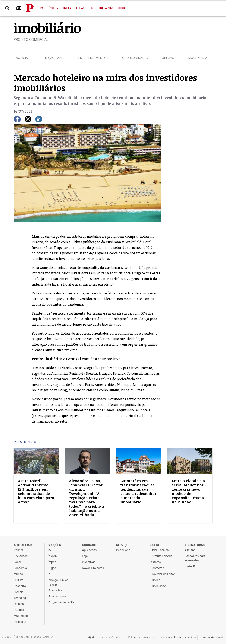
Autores (156, 562)
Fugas (80, 8)
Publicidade (158, 586)
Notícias (23, 58)
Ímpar (67, 8)
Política (19, 550)
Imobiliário (123, 550)
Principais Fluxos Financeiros (178, 637)
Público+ (156, 580)
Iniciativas (89, 562)
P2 (42, 8)
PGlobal (19, 610)
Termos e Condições (112, 637)
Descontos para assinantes (195, 558)
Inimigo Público (58, 580)
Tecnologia (21, 598)
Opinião (168, 58)
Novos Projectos (93, 568)
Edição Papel (54, 58)
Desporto (20, 586)
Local (17, 562)
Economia (20, 568)
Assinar (190, 550)
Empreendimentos (93, 58)
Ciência (19, 592)
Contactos (157, 568)
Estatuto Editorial (162, 556)
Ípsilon (54, 8)
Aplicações (89, 550)
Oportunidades (135, 58)
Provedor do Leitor (163, 574)
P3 (91, 8)
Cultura (18, 580)
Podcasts (20, 622)
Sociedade (21, 556)
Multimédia (198, 58)
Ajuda (92, 637)
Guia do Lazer (57, 596)
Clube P (123, 8)
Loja (85, 556)
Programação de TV (61, 602)
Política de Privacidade (142, 637)
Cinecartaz (106, 8)
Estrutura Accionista (212, 637)
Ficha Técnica (160, 550)
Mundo (18, 574)
